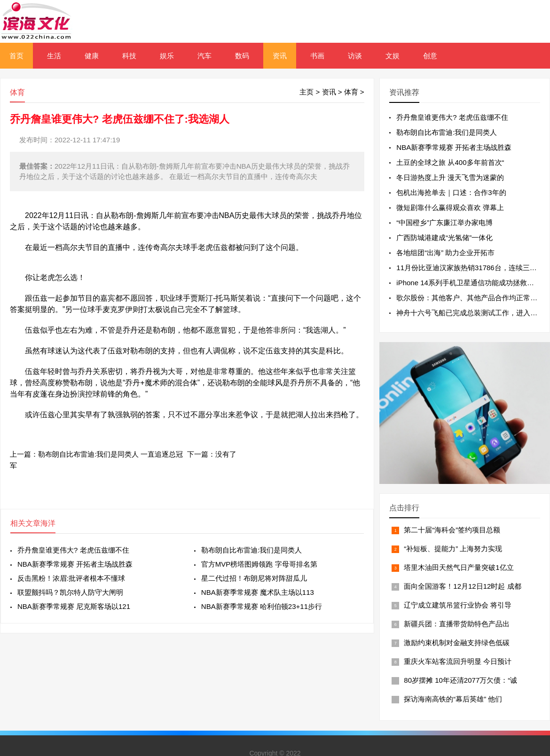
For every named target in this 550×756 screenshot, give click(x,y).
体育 (351, 92)
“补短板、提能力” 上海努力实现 (453, 549)
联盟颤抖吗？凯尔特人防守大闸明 (70, 592)
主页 (306, 92)
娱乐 (167, 56)
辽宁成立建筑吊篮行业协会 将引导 (458, 605)
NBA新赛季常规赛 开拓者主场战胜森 (75, 564)
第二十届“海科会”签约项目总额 (452, 530)
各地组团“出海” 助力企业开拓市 (445, 253)
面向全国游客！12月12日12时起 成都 (462, 586)
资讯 (280, 56)
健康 (92, 56)
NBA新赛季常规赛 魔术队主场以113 (258, 592)
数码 (242, 56)
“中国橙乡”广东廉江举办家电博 (444, 222)
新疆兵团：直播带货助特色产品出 (457, 624)
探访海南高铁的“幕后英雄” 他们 (453, 699)
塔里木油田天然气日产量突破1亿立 (459, 567)
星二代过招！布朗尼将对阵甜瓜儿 (254, 578)
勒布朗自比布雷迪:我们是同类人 (251, 550)
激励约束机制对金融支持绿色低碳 (457, 643)
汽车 (204, 56)
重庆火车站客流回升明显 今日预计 (458, 661)
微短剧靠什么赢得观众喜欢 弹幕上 (450, 207)
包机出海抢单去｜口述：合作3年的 (451, 192)
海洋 (48, 523)
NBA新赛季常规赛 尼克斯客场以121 (74, 606)
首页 (16, 56)
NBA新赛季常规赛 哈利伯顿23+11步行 (262, 606)
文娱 (393, 56)
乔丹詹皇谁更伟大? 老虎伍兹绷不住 (73, 550)
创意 (430, 56)
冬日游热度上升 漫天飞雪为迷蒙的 (450, 177)
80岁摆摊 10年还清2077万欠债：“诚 (460, 680)
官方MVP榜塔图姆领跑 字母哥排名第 (259, 564)
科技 (129, 56)
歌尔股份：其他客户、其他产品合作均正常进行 (470, 298)
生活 (54, 56)
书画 (317, 56)
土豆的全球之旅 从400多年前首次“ (450, 162)
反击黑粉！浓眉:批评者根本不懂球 (71, 578)
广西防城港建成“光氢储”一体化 (444, 238)
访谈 (355, 56)
